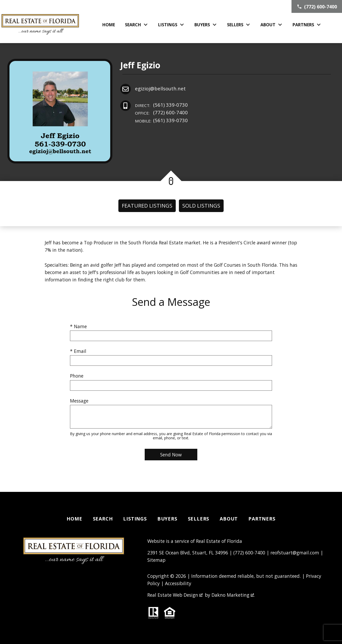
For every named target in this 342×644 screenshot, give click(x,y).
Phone (77, 376)
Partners (262, 519)
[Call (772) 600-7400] (317, 6)
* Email (78, 351)
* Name (78, 326)
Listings (135, 519)
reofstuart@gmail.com (295, 553)
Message (79, 401)
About (229, 519)
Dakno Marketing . (233, 595)
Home (109, 25)
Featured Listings (147, 206)
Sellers (199, 519)
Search (103, 519)
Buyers (167, 519)
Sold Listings (201, 206)
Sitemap (156, 560)
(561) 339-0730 (161, 105)
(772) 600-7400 (161, 113)
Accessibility (178, 583)
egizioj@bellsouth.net (160, 88)
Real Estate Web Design (175, 595)
